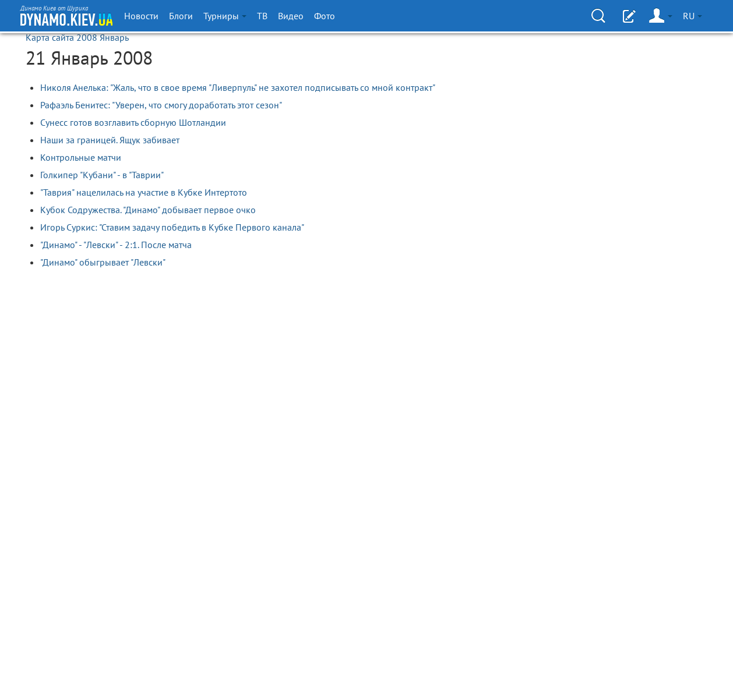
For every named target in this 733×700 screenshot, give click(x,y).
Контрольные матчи (81, 157)
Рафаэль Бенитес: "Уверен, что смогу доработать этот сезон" (161, 105)
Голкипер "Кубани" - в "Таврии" (102, 175)
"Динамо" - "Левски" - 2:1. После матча (116, 245)
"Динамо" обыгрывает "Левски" (103, 262)
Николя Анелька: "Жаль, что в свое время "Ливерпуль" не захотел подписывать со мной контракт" (238, 87)
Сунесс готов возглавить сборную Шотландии (133, 122)
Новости (141, 16)
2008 (87, 37)
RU (693, 16)
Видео (291, 16)
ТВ (262, 16)
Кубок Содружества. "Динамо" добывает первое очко (148, 210)
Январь (114, 37)
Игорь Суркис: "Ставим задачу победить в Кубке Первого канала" (172, 227)
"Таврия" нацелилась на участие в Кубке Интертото (144, 192)
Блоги (181, 16)
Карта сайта (50, 37)
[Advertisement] (600, 154)
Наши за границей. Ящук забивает (110, 140)
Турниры (225, 16)
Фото (325, 16)
